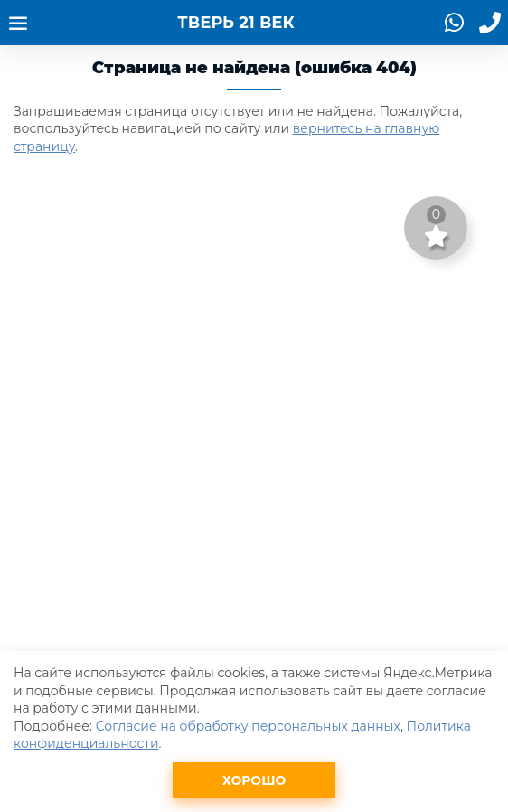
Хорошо (254, 780)
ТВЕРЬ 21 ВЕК (235, 23)
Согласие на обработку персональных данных (248, 726)
